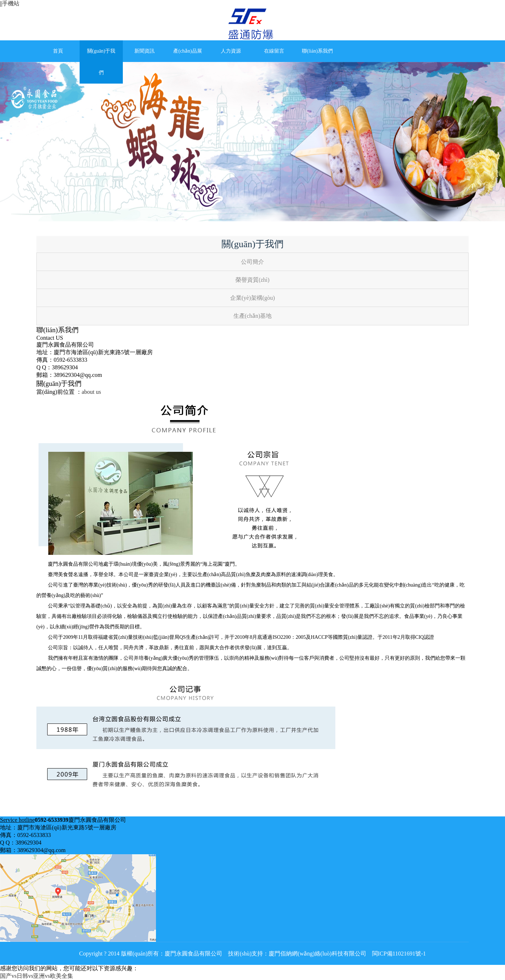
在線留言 (274, 51)
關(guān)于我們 (101, 62)
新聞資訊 (144, 51)
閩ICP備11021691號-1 (398, 954)
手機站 (11, 3)
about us (91, 392)
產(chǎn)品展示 (188, 62)
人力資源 (231, 51)
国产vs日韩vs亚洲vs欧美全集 (37, 976)
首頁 (58, 51)
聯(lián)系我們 (317, 51)
